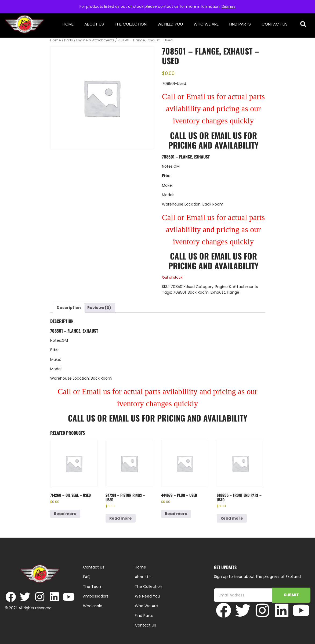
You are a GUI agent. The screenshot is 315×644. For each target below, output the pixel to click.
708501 (179, 292)
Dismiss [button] (229, 6)
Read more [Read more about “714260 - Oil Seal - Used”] (65, 514)
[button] (303, 24)
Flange (233, 292)
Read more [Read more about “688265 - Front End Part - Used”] (232, 518)
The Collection (131, 24)
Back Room (198, 292)
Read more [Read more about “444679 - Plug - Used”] (176, 514)
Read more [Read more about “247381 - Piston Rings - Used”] (121, 518)
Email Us (227, 135)
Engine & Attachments (95, 40)
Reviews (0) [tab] (99, 308)
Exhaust (218, 292)
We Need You (170, 24)
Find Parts (240, 24)
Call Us (184, 135)
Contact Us (275, 24)
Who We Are (206, 24)
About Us (94, 24)
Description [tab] (69, 308)
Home (68, 24)
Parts (69, 40)
